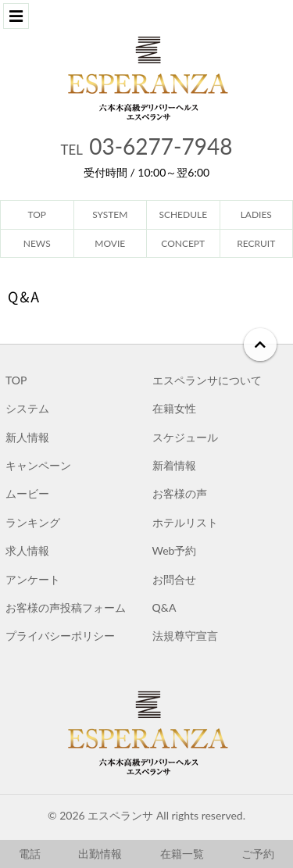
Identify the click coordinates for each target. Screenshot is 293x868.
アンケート (33, 579)
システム (27, 408)
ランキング (33, 522)
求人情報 (27, 550)
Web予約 (175, 550)
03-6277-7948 (147, 146)
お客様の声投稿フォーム (66, 607)
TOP (16, 380)
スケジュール (185, 437)
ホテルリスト (185, 522)
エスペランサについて (207, 380)
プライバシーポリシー (60, 636)
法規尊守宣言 (185, 636)
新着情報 (174, 465)
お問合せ (174, 579)
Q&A (164, 607)
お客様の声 (180, 493)
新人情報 (27, 437)
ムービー (27, 493)
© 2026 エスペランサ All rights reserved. (146, 815)
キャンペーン (38, 465)
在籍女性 (174, 408)
